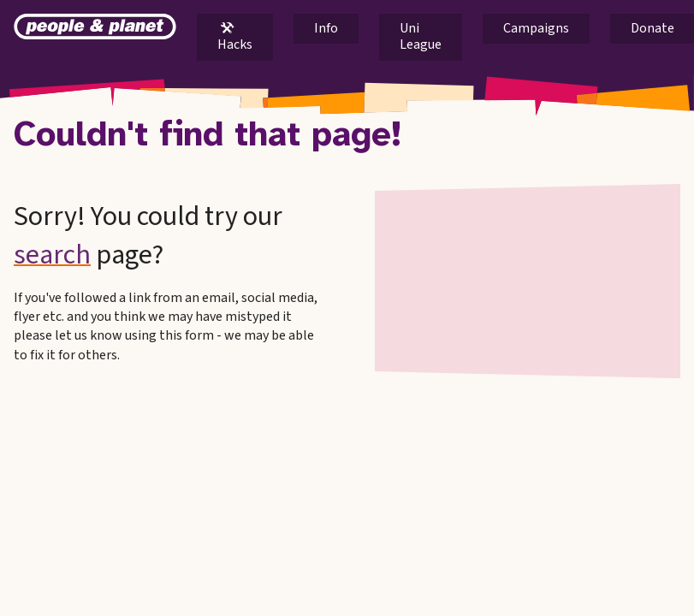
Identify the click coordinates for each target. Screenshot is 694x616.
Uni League (421, 36)
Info (326, 28)
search (52, 255)
